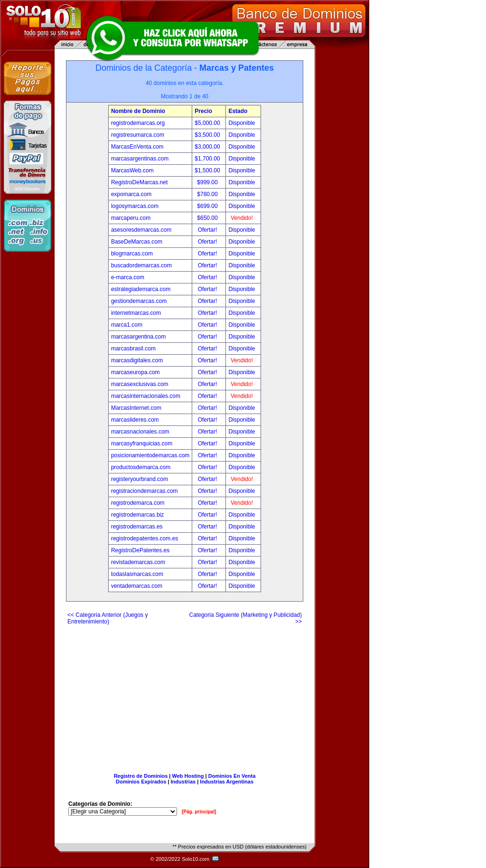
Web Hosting (188, 776)
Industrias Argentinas (227, 782)
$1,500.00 (208, 170)
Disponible (242, 123)
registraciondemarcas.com (145, 491)
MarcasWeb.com (132, 170)
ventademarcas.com (137, 586)
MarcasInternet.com (136, 408)
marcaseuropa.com (136, 372)
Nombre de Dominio (138, 111)
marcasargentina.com (138, 337)
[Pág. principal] (199, 812)
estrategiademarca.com (141, 289)
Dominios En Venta (232, 776)
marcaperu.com (131, 218)
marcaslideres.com (135, 420)
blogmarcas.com (132, 254)
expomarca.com (131, 194)
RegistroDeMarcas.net (139, 182)
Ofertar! (208, 230)
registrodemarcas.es (137, 527)
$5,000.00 (208, 123)
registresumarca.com (138, 135)
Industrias (183, 782)
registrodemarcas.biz (137, 515)
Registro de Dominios (141, 776)
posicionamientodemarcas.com (150, 455)
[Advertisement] (185, 695)
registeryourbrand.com (140, 479)
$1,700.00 (208, 159)
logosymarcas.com (135, 206)
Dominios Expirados (141, 782)
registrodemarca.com (138, 503)
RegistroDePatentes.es (140, 550)
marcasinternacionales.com (146, 396)
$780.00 (208, 194)
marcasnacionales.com (140, 432)
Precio (203, 111)
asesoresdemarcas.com (141, 230)
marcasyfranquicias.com (142, 443)
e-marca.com (128, 277)
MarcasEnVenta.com (137, 147)
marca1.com (127, 325)
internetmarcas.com (136, 313)
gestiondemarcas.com (139, 301)
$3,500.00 (208, 135)
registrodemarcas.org (138, 123)
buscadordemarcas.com (141, 265)
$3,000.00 (208, 147)
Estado (238, 111)
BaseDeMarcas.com (137, 242)
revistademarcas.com (138, 562)
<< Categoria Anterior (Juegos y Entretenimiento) (107, 618)
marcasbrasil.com (133, 349)
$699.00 (208, 206)
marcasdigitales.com (137, 360)
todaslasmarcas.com (137, 574)
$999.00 (208, 182)
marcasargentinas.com (140, 159)
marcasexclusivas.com (140, 384)
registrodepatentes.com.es (145, 538)
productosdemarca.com (141, 467)
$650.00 (208, 218)
